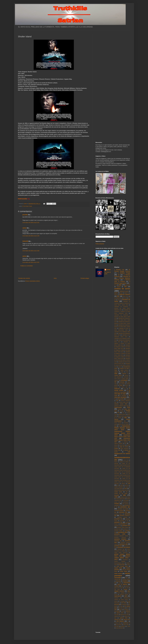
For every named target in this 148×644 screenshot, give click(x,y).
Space (122, 586)
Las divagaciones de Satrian (122, 453)
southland (117, 586)
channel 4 (125, 374)
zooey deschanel (119, 628)
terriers (116, 601)
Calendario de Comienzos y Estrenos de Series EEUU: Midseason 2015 (122, 308)
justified (116, 448)
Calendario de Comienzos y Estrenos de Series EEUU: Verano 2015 (122, 323)
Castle (122, 372)
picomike (25, 215)
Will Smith (117, 626)
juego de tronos (124, 447)
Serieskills (118, 578)
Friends (122, 411)
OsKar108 (25, 241)
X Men (129, 626)
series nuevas (118, 574)
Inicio (55, 278)
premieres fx (124, 524)
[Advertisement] (54, 272)
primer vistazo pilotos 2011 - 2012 (122, 555)
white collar (126, 625)
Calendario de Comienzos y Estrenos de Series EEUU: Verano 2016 (122, 327)
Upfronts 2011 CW (118, 616)
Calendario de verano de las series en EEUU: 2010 (122, 360)
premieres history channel (123, 527)
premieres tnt (118, 546)
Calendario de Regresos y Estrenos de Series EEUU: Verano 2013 (122, 357)
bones (125, 298)
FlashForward (118, 407)
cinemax (126, 375)
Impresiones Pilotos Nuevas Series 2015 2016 (122, 437)
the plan (121, 606)
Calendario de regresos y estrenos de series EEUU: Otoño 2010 (122, 343)
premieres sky (118, 541)
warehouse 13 (127, 623)
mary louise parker (118, 489)
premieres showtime (120, 539)
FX (118, 413)
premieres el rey (124, 521)
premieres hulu (118, 529)
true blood (117, 611)
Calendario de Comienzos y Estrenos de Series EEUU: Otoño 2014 (122, 317)
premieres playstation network (121, 536)
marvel (127, 487)
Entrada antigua (85, 278)
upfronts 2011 (120, 613)
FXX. (124, 413)
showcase (118, 581)
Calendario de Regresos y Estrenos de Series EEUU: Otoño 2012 (122, 350)
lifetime (116, 462)
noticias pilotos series (120, 499)
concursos (117, 380)
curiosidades (124, 380)
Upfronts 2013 (118, 619)
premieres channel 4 (125, 516)
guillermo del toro (122, 414)
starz (129, 591)
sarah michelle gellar (122, 566)
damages (122, 382)
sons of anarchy (122, 584)
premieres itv (126, 529)
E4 (125, 389)
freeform (120, 409)
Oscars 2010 (117, 502)
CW (115, 382)
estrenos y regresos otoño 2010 (121, 406)
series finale (124, 571)
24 (119, 275)
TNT (116, 610)
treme (121, 610)
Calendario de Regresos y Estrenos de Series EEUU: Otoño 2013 (122, 353)
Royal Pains (122, 565)
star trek (127, 588)
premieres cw (118, 519)
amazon (119, 287)
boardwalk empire (118, 298)
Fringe (128, 411)
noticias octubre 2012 (125, 497)
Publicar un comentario (27, 266)
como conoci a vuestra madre (121, 379)
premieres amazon (119, 511)
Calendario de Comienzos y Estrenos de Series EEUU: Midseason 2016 (122, 312)
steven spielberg (121, 593)
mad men (127, 485)
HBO (126, 418)
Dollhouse (117, 389)
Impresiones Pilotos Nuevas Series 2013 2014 (122, 428)
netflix (116, 497)
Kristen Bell (117, 450)
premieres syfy (124, 544)
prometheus (125, 560)
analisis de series (122, 289)
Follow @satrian (100, 244)
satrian (24, 228)
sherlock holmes (126, 579)
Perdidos (117, 504)
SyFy (126, 596)
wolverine (123, 626)
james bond (122, 445)
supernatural (118, 596)
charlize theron (118, 375)
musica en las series (121, 493)
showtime (125, 581)
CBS (116, 373)
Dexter (121, 385)
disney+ (116, 387)
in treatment (125, 442)
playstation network (118, 505)
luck (118, 485)
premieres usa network (124, 547)
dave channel (122, 384)
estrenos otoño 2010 (124, 402)
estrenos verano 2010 (121, 404)
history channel (118, 423)
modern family (118, 492)
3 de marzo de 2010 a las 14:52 (31, 262)
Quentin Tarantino (120, 561)
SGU (127, 578)
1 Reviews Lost (119, 270)
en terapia (128, 399)
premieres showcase (120, 537)
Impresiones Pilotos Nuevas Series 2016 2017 (122, 440)
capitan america (124, 370)
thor (128, 608)
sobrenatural (127, 583)
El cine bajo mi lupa (27, 206)
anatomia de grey (124, 291)
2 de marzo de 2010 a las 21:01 (31, 223)
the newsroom (124, 604)
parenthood (126, 502)
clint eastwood (118, 377)
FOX (129, 407)
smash (120, 583)
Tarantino (116, 598)
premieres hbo (126, 526)
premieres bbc (123, 512)
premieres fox (118, 522)
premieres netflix (120, 534)
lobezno (123, 483)
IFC (119, 426)
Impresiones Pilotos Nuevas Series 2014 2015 (122, 433)
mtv (127, 492)
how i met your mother (124, 424)
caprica (116, 372)
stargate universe (119, 591)
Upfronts (128, 611)
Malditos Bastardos (119, 487)
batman (116, 295)
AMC (126, 287)
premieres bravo (118, 514)
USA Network (120, 621)
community (126, 377)
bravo (119, 300)
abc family (128, 285)
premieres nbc (123, 532)
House (116, 424)
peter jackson (125, 504)
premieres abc (125, 507)
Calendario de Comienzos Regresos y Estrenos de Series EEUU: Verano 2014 (122, 303)
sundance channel (124, 594)
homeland (126, 423)
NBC (124, 495)
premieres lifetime (118, 531)
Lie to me (126, 460)
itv (126, 443)
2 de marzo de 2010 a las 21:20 (31, 236)
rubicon (129, 565)
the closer (124, 603)
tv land (123, 611)
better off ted (126, 296)
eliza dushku (121, 399)
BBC (118, 296)
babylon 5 (126, 293)
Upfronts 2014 (127, 619)
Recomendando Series (119, 563)
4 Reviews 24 (126, 276)
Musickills (117, 495)
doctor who (125, 387)
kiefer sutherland (125, 448)
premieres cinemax (122, 517)
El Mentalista (123, 396)
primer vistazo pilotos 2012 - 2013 (122, 558)
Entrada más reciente (24, 278)
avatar (121, 293)
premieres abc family (123, 509)
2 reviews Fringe (124, 273)
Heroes (116, 419)
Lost (129, 483)
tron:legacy (126, 610)
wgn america (119, 625)
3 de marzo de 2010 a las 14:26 (31, 251)
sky (115, 583)
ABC (120, 285)
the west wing (122, 608)
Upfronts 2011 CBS (125, 615)
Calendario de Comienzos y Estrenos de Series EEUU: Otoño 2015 (122, 320)
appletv (116, 293)
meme (126, 489)
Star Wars (117, 589)
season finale (118, 568)
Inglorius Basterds (118, 443)
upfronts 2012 (124, 618)
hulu (115, 426)
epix (117, 400)
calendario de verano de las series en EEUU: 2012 (122, 365)
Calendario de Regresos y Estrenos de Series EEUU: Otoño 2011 (122, 347)
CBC (127, 372)
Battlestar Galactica (125, 295)
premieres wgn (121, 549)
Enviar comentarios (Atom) (33, 281)
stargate (125, 589)
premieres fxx (117, 526)
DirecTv (127, 385)
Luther (122, 485)
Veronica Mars (118, 623)
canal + (120, 367)
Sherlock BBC (118, 579)
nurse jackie (126, 500)
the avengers (122, 601)
